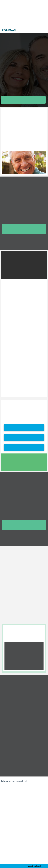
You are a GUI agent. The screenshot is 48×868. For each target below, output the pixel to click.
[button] (35, 3)
